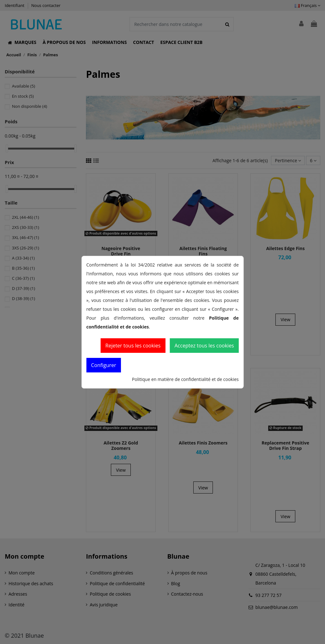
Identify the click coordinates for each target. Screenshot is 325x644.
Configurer (104, 365)
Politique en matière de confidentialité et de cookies (185, 379)
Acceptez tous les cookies (204, 346)
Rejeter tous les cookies (133, 346)
